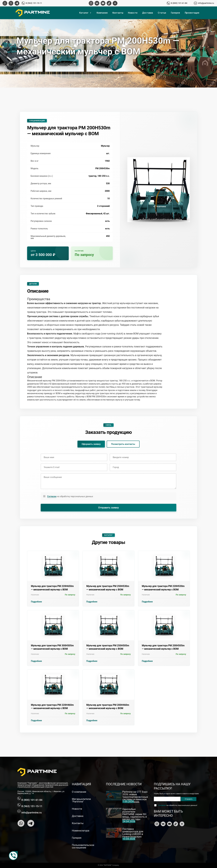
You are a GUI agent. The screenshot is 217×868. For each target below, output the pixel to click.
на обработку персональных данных (70, 496)
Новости (133, 13)
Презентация (192, 13)
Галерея (175, 13)
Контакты (118, 13)
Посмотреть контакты (123, 444)
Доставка (148, 13)
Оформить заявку (91, 444)
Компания (102, 13)
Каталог (86, 13)
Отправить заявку (109, 508)
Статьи (162, 13)
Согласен (52, 496)
